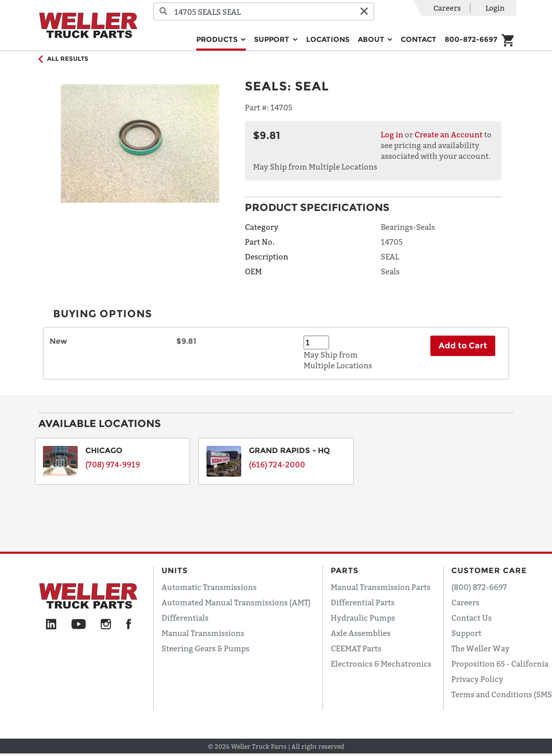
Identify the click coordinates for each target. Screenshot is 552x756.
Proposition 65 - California (500, 664)
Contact (419, 39)
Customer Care (489, 570)
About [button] (372, 39)
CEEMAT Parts (356, 648)
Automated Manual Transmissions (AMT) (236, 602)
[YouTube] (78, 625)
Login (495, 8)
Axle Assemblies (361, 633)
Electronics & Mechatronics (381, 664)
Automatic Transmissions (209, 587)
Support (466, 633)
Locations (328, 39)
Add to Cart (463, 346)
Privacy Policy (477, 679)
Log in (392, 134)
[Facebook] (129, 625)
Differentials (185, 618)
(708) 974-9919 (113, 464)
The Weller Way (480, 648)
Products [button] (218, 39)
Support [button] (273, 39)
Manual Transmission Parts (381, 587)
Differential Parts (363, 602)
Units (175, 570)
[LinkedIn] (51, 625)
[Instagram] (106, 625)
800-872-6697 (471, 39)
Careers (447, 8)
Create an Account (448, 134)
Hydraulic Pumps (363, 618)
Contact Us (471, 618)
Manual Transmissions (203, 633)
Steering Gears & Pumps (205, 648)
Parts (345, 570)
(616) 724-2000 (277, 464)
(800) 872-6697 (479, 587)
